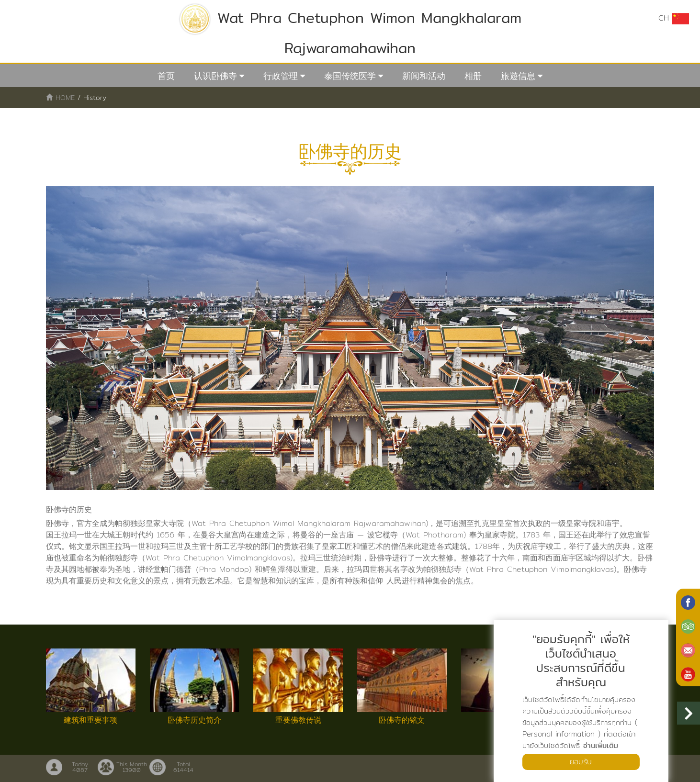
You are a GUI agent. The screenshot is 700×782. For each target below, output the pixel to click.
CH (674, 18)
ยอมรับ (581, 762)
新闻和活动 (424, 76)
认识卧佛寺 (215, 76)
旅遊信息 (518, 76)
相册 (473, 76)
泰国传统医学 (350, 76)
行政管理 (281, 76)
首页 (166, 76)
